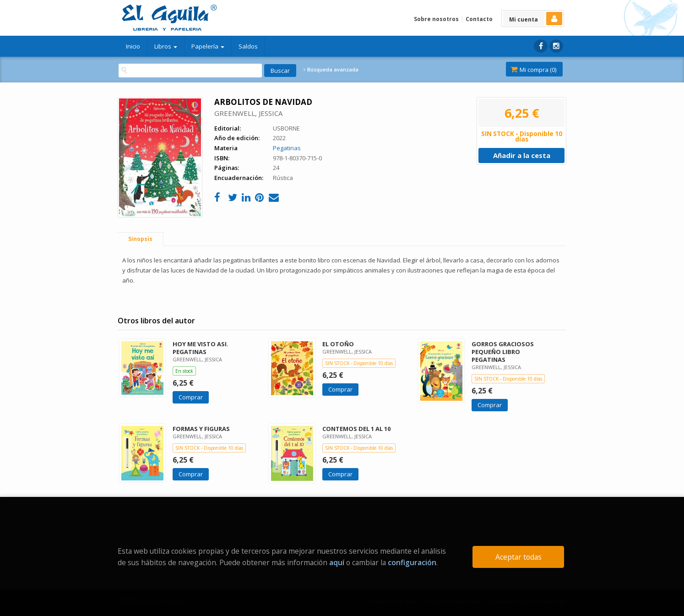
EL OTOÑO (338, 344)
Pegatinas (287, 148)
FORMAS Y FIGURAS (201, 429)
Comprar (191, 397)
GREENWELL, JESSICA (248, 113)
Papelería (208, 46)
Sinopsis (140, 239)
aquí (337, 562)
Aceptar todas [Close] (518, 557)
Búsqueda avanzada (331, 70)
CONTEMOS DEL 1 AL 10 (356, 429)
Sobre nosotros (436, 19)
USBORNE (286, 128)
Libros (166, 46)
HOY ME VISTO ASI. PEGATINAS (201, 348)
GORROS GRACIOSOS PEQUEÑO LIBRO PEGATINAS (503, 352)
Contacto (479, 19)
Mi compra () (533, 70)
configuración (412, 562)
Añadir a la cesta (522, 155)
